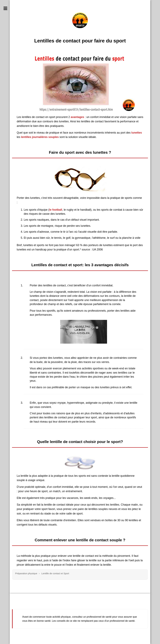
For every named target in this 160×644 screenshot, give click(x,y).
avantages (77, 117)
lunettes (137, 133)
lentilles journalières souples (40, 137)
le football (56, 210)
